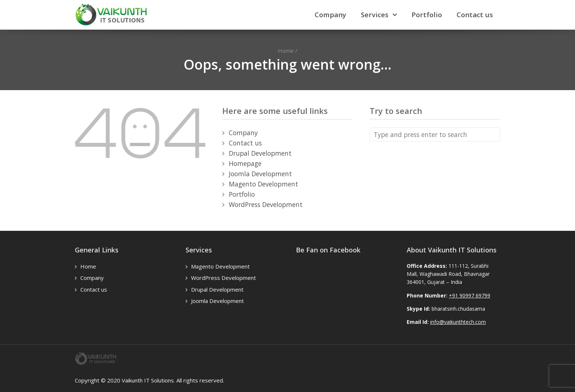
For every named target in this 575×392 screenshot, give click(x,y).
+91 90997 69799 (470, 295)
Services (375, 14)
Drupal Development (260, 153)
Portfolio (427, 14)
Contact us (475, 14)
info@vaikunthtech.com (458, 322)
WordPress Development (266, 204)
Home (286, 51)
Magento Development (263, 184)
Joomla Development (260, 174)
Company (330, 14)
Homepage (245, 163)
